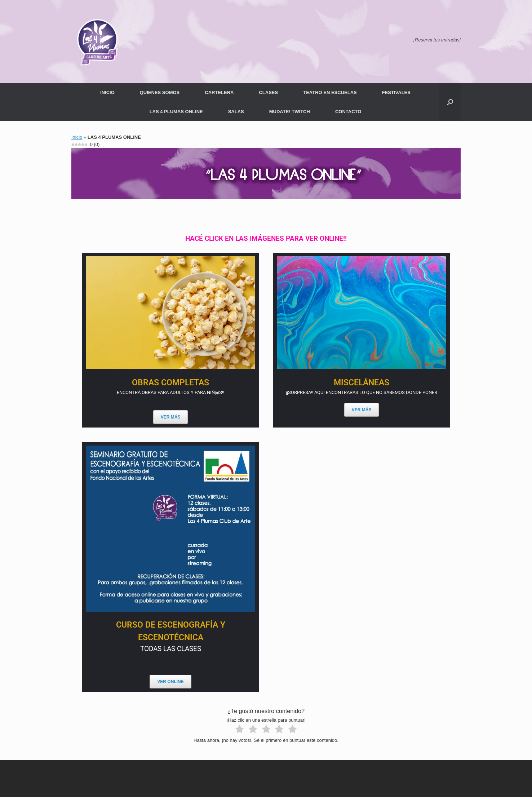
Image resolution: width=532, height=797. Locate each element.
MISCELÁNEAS (362, 383)
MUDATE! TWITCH (290, 112)
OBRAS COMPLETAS (170, 383)
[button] (450, 102)
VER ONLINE (170, 682)
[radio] (240, 730)
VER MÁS (171, 417)
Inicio (77, 137)
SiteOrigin (276, 783)
